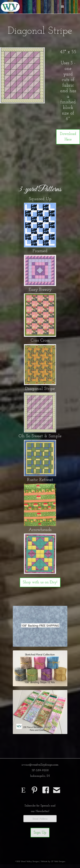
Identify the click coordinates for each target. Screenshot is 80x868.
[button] (63, 7)
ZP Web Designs (58, 863)
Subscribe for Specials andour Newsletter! (40, 810)
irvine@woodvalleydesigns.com (40, 766)
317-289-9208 (40, 772)
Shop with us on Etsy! (40, 582)
